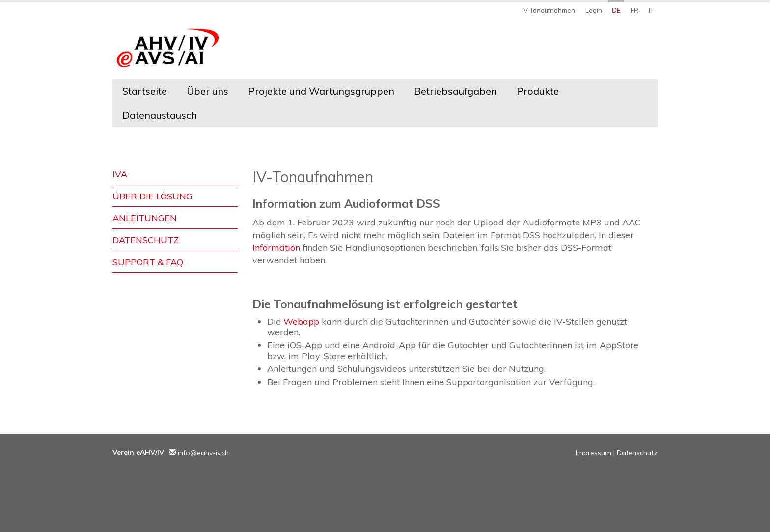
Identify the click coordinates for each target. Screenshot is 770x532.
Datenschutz (146, 240)
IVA (120, 174)
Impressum (593, 453)
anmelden (562, 454)
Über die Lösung (152, 196)
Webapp (301, 322)
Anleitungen (145, 218)
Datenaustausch (160, 115)
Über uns (207, 91)
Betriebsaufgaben (455, 91)
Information (277, 247)
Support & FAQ (148, 262)
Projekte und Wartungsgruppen (321, 91)
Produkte (538, 91)
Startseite (145, 91)
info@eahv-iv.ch (203, 453)
